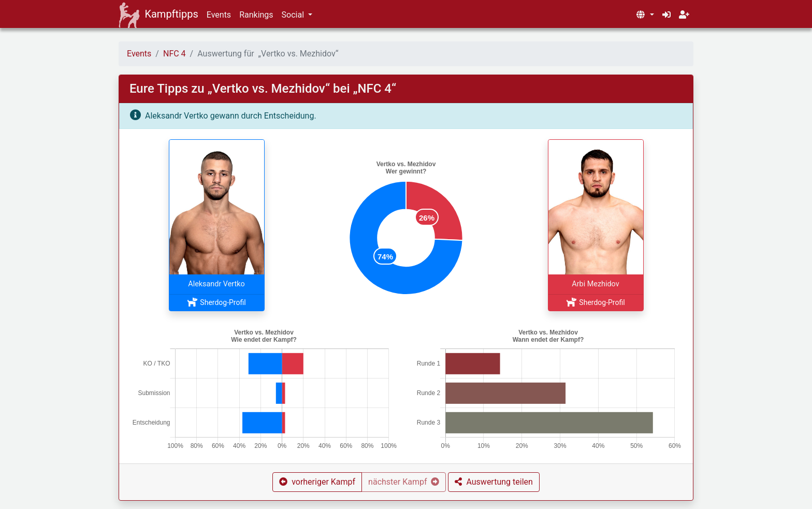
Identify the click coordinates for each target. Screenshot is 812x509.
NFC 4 (175, 54)
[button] (645, 15)
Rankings (256, 15)
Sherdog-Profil (216, 302)
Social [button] (294, 15)
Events (219, 15)
